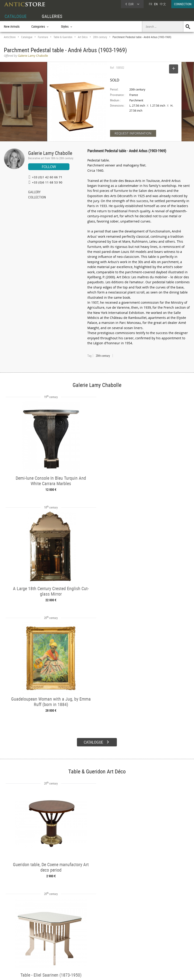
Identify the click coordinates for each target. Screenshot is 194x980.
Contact (152, 943)
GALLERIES (52, 16)
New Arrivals (12, 26)
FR (150, 4)
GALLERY (34, 192)
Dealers (87, 937)
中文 (163, 4)
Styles (47, 942)
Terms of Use (74, 972)
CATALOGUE (16, 16)
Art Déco (83, 37)
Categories (50, 937)
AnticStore (10, 37)
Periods (48, 947)
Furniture (43, 37)
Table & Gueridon (63, 37)
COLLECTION (37, 198)
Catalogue (27, 37)
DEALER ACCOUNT (16, 932)
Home (151, 939)
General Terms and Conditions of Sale (106, 972)
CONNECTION (183, 4)
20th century (100, 37)
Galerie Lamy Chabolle (50, 153)
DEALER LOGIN (18, 942)
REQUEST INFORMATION (133, 133)
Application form (17, 952)
